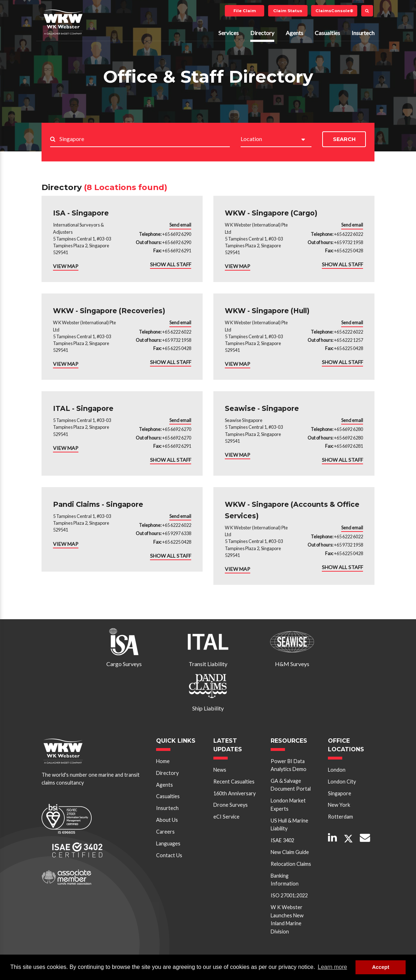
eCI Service (226, 817)
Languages (168, 843)
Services (229, 33)
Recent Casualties (234, 782)
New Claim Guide (290, 852)
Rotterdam (340, 817)
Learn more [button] (333, 967)
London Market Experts (288, 804)
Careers (165, 832)
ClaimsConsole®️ (334, 11)
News (220, 770)
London (337, 770)
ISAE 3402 (282, 840)
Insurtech (363, 33)
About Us (167, 820)
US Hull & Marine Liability (289, 824)
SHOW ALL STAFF (171, 264)
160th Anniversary (234, 793)
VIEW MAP (66, 266)
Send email (180, 225)
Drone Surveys (231, 805)
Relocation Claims (291, 864)
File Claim (245, 11)
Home (163, 761)
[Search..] (145, 139)
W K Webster (63, 22)
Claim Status (288, 11)
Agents (294, 33)
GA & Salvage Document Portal (291, 785)
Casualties (327, 33)
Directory (262, 33)
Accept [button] (381, 967)
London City (342, 782)
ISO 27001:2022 (289, 895)
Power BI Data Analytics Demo (289, 765)
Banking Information (285, 880)
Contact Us (169, 855)
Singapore (340, 793)
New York (339, 805)
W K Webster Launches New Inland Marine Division (287, 919)
